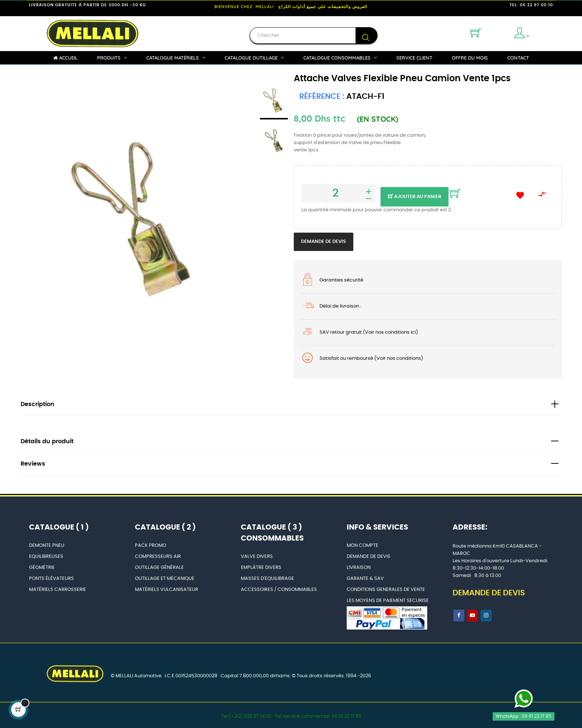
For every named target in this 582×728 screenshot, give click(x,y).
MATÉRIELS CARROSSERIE (58, 590)
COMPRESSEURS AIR (158, 557)
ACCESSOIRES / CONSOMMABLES (279, 590)
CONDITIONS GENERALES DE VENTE (386, 590)
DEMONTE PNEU (47, 546)
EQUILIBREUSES (46, 557)
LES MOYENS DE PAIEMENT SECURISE (388, 601)
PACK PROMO (151, 546)
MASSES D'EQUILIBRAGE (267, 579)
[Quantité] (338, 193)
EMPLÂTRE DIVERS (261, 568)
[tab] (291, 405)
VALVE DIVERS (257, 557)
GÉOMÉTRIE (42, 568)
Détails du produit (47, 442)
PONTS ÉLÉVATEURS (51, 579)
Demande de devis (324, 242)
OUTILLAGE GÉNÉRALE (159, 568)
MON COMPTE (363, 546)
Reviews (33, 464)
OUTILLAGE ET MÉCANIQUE (165, 579)
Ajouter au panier (415, 197)
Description (38, 404)
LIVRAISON (359, 568)
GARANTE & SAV (365, 579)
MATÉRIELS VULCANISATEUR (167, 590)
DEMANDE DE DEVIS (369, 557)
